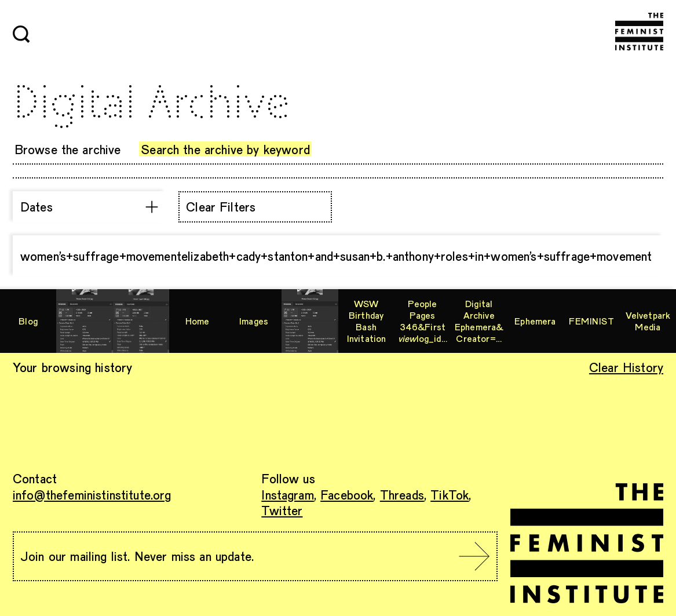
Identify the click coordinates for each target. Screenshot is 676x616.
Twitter (282, 510)
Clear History (626, 367)
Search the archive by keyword (225, 149)
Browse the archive (68, 149)
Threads (402, 494)
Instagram (287, 494)
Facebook (347, 494)
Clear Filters (221, 206)
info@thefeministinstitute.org (92, 494)
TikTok (450, 494)
